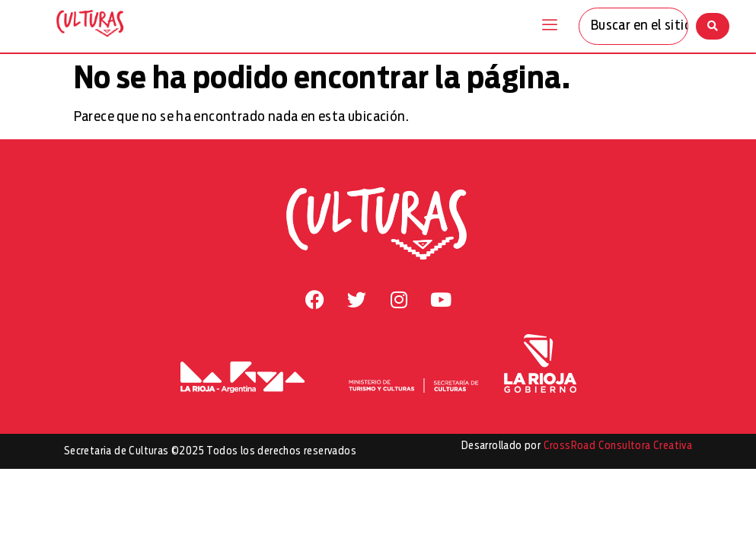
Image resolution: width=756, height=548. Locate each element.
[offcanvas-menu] (550, 26)
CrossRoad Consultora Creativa (618, 446)
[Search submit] (713, 26)
